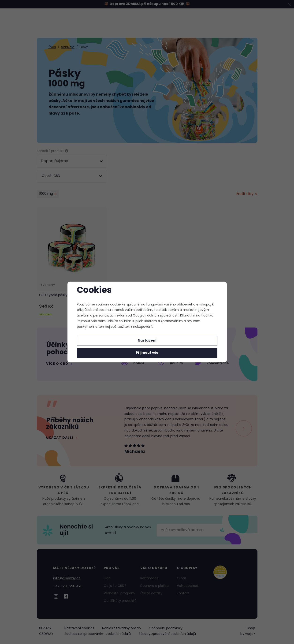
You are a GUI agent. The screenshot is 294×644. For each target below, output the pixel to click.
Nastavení (147, 341)
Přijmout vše (147, 353)
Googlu (139, 316)
